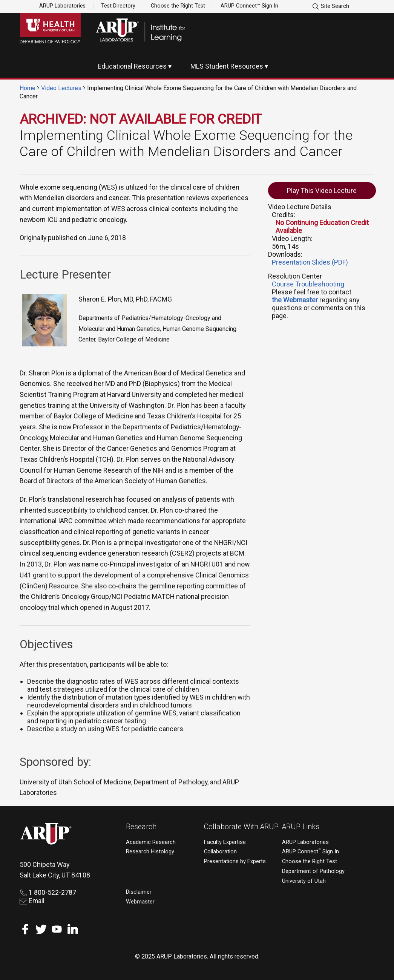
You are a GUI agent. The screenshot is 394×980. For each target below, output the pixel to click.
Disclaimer (139, 892)
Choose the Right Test (178, 6)
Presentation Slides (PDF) (310, 262)
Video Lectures (61, 88)
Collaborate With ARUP (241, 827)
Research (141, 827)
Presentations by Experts (235, 861)
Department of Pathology (313, 871)
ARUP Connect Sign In (310, 852)
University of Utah (304, 881)
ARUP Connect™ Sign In (249, 6)
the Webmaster (295, 300)
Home (28, 88)
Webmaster (140, 902)
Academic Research (151, 842)
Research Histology (150, 852)
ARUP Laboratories (62, 6)
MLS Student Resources (227, 66)
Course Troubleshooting (308, 284)
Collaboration (220, 852)
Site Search (330, 6)
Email (32, 901)
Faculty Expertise (225, 842)
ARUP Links (301, 827)
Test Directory (118, 6)
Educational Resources (132, 66)
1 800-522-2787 (48, 892)
